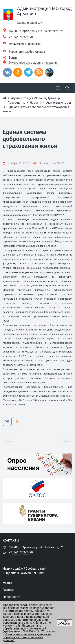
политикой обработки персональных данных (25, 621)
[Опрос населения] (37, 464)
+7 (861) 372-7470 (21, 37)
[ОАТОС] (37, 489)
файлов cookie (13, 614)
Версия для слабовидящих (27, 52)
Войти (13, 58)
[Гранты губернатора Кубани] (37, 513)
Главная (8, 590)
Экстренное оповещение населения (33, 63)
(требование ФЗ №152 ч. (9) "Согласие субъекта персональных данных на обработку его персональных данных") (29, 636)
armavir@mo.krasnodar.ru (25, 44)
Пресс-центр (12, 597)
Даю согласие (64, 623)
